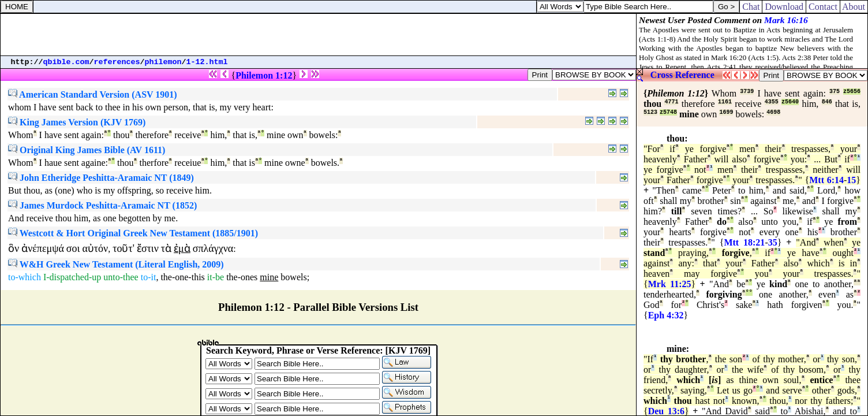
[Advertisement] (319, 35)
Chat (751, 7)
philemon (163, 62)
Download (784, 7)
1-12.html (207, 62)
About (854, 7)
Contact (823, 7)
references (117, 62)
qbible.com (66, 62)
